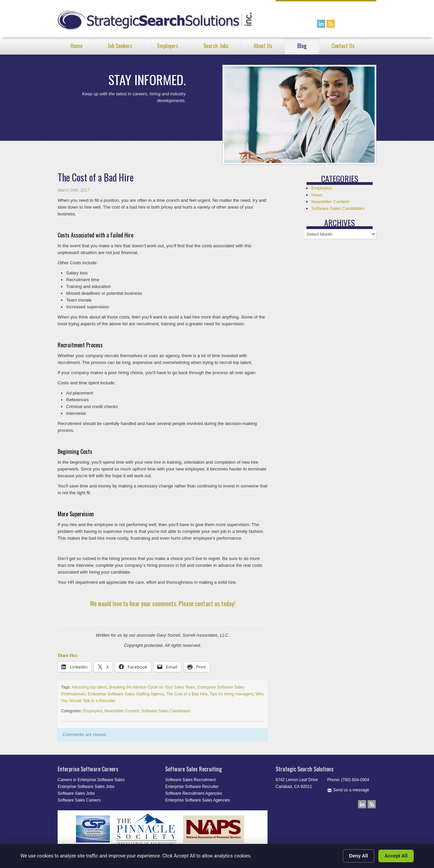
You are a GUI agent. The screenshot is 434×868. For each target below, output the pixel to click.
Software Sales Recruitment (190, 780)
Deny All (359, 856)
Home (76, 46)
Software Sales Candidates (166, 711)
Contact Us (343, 46)
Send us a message (348, 790)
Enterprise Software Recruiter (192, 787)
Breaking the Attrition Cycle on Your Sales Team (152, 687)
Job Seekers (120, 46)
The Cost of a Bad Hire (187, 694)
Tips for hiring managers (231, 694)
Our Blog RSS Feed (331, 24)
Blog (302, 46)
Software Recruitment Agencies (193, 793)
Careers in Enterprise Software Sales (91, 780)
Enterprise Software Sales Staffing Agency (126, 694)
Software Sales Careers (79, 800)
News (317, 195)
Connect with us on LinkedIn (321, 24)
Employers (168, 46)
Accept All (396, 856)
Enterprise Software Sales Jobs (86, 787)
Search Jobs (216, 46)
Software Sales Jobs (76, 793)
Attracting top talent (89, 687)
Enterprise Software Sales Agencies (198, 800)
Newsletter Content (122, 711)
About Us (263, 46)
